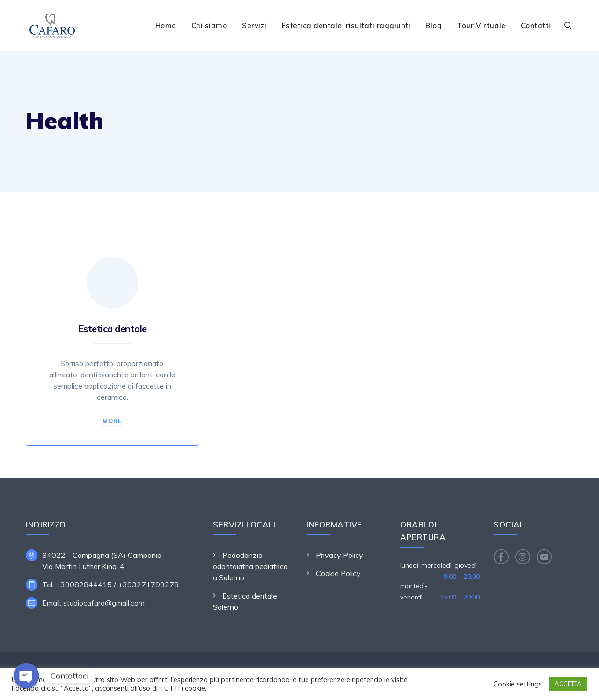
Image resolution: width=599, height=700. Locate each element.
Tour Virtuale (481, 25)
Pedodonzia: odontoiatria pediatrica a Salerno (250, 566)
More (112, 421)
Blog (434, 25)
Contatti (536, 25)
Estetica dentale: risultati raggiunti (346, 25)
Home (166, 25)
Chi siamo (209, 25)
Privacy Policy (340, 555)
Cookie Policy (338, 573)
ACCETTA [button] (568, 684)
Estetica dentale (113, 328)
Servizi (254, 25)
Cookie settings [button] (518, 684)
